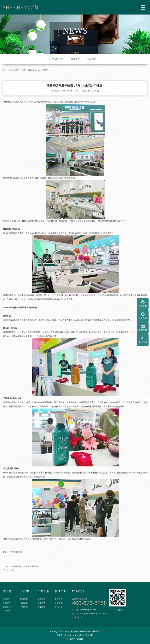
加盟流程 (41, 607)
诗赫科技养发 (16, 565)
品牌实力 (7, 603)
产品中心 (26, 591)
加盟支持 (41, 603)
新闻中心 (33, 71)
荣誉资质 (7, 611)
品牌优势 (41, 599)
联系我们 (78, 591)
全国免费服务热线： (90, 602)
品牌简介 (7, 599)
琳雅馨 (80, 639)
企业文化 (7, 607)
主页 (23, 71)
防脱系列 (24, 599)
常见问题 (91, 59)
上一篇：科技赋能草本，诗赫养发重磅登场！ (22, 580)
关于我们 (9, 591)
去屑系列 (24, 603)
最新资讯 (75, 59)
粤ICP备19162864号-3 (74, 635)
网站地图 (89, 635)
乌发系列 (24, 607)
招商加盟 (43, 591)
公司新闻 (59, 59)
